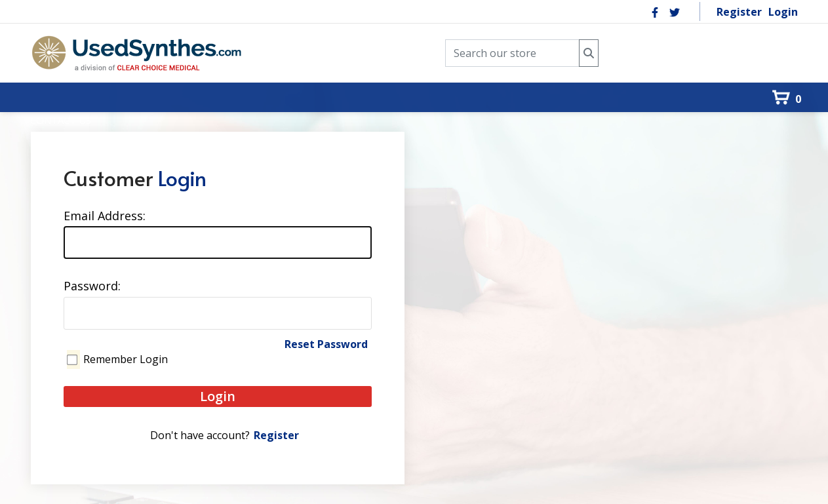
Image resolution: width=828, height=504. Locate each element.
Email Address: (105, 216)
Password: (92, 286)
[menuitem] (45, 75)
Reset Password (326, 344)
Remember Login (126, 359)
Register (739, 12)
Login (783, 12)
